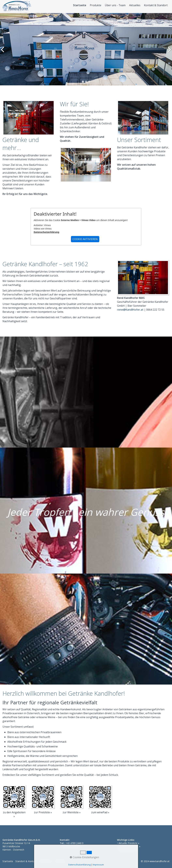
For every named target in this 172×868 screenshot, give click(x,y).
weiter (169, 52)
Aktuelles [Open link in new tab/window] (135, 5)
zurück (3, 52)
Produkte (96, 5)
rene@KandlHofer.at (130, 310)
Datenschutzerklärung (47, 232)
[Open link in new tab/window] (14, 797)
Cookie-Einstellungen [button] (84, 857)
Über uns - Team (115, 5)
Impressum (98, 865)
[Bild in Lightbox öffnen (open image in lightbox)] (143, 278)
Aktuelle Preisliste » (129, 843)
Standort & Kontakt (26, 861)
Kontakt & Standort (156, 5)
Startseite (80, 5)
